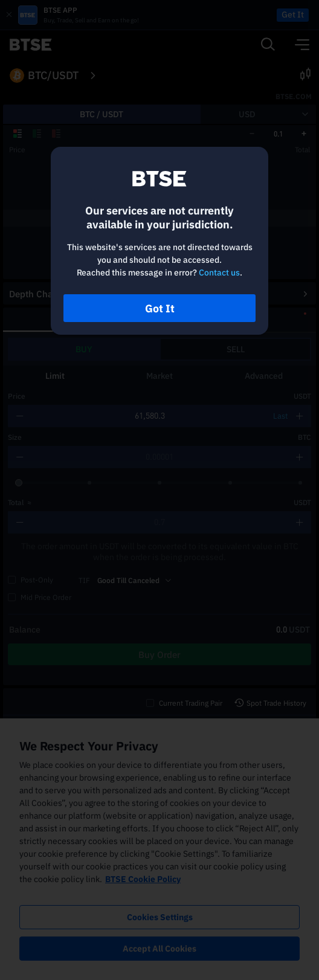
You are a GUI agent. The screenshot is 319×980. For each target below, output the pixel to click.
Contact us (219, 272)
